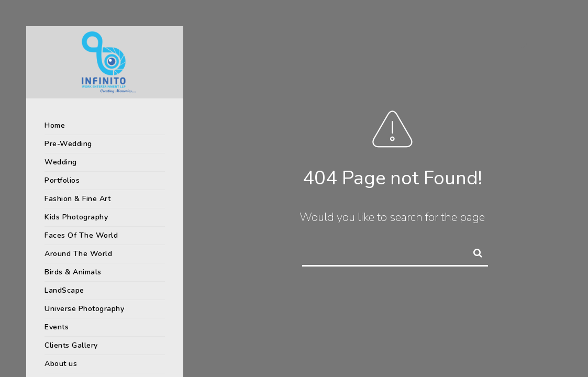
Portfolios (62, 180)
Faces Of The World (81, 235)
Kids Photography (76, 217)
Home (55, 125)
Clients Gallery (71, 345)
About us (61, 364)
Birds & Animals (73, 272)
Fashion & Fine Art (77, 199)
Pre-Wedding (68, 144)
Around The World (78, 254)
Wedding (61, 162)
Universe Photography (84, 309)
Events (57, 327)
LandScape (64, 290)
